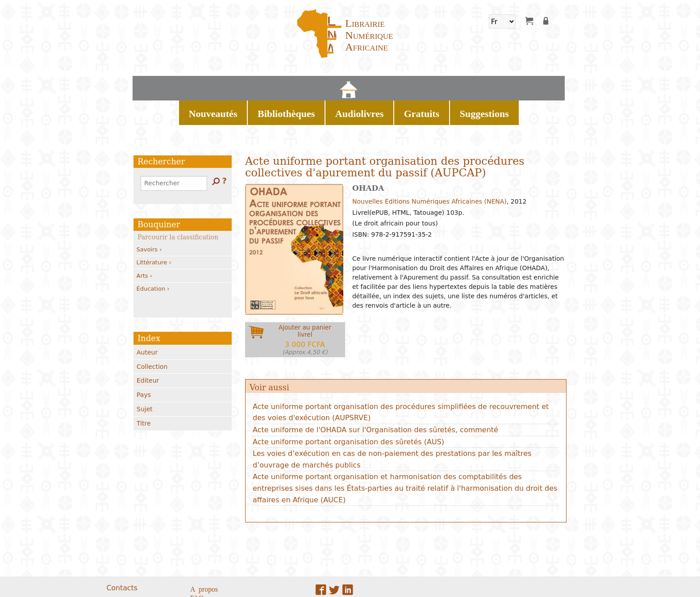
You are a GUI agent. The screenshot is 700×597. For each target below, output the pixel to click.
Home (225, 85)
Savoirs (149, 218)
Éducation (153, 257)
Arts (144, 244)
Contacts (122, 557)
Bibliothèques (314, 85)
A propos (204, 557)
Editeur (148, 349)
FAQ (197, 566)
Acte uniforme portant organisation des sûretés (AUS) (348, 411)
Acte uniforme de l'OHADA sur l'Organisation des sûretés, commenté (375, 399)
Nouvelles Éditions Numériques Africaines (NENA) (429, 170)
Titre (144, 392)
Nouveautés (260, 85)
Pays (144, 363)
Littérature (154, 231)
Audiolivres (367, 85)
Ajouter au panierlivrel (305, 308)
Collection (152, 335)
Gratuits (412, 85)
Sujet (145, 378)
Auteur (147, 321)
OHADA (368, 157)
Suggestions (458, 85)
